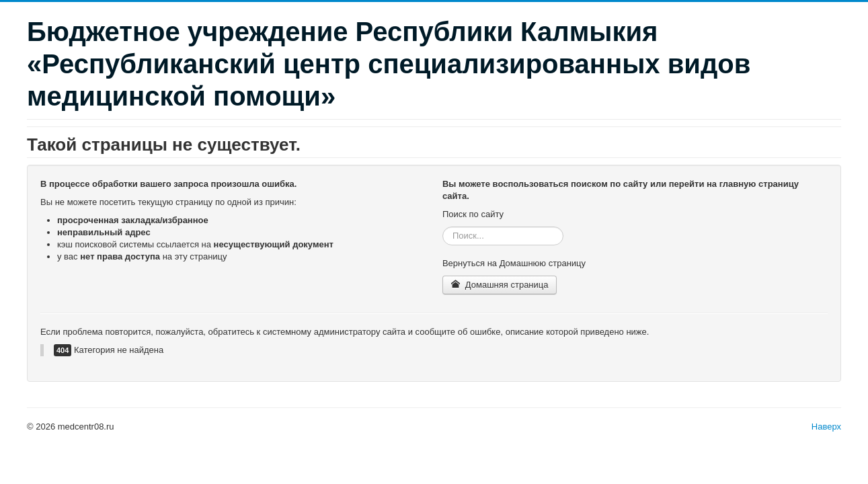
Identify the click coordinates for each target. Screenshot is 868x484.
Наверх (826, 427)
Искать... (443, 227)
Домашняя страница (500, 285)
